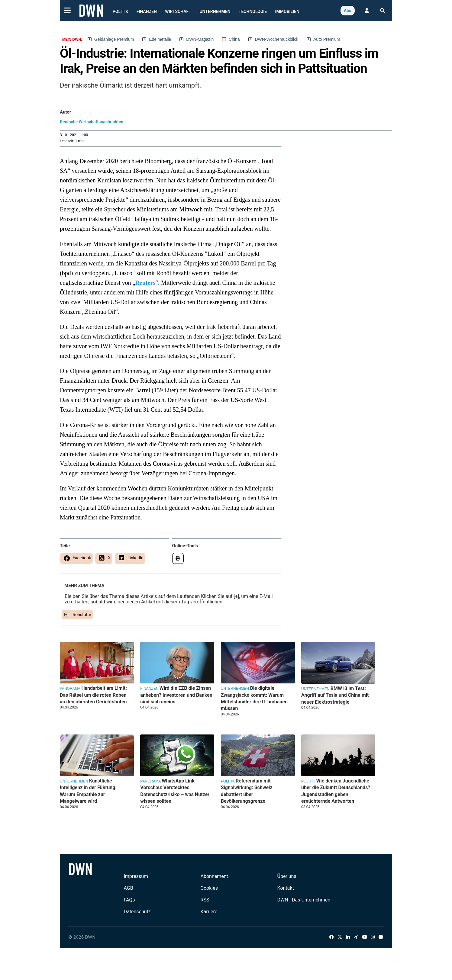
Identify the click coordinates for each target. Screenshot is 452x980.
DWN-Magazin (200, 39)
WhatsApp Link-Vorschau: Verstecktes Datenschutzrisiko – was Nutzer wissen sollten (175, 791)
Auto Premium (327, 39)
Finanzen (147, 11)
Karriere (209, 912)
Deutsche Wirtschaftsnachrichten (92, 122)
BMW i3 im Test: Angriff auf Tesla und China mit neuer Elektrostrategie (335, 695)
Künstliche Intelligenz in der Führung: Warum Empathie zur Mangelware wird (88, 791)
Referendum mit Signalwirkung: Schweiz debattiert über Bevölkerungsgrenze (247, 791)
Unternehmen (215, 11)
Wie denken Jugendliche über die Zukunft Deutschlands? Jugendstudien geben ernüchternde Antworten (336, 791)
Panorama (70, 689)
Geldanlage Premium (114, 39)
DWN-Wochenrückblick (277, 39)
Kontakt (286, 888)
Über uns (287, 876)
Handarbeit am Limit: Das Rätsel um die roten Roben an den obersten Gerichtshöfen (93, 695)
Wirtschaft (178, 11)
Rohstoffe (82, 615)
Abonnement (214, 876)
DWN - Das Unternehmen (304, 900)
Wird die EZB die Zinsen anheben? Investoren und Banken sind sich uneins (176, 695)
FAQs (129, 900)
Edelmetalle (160, 39)
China (234, 39)
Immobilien (287, 11)
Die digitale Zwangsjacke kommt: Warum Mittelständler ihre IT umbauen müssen (254, 698)
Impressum (136, 876)
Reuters (145, 283)
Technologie (253, 11)
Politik (121, 11)
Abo (348, 11)
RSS (205, 900)
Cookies (209, 888)
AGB (128, 888)
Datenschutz (137, 912)
